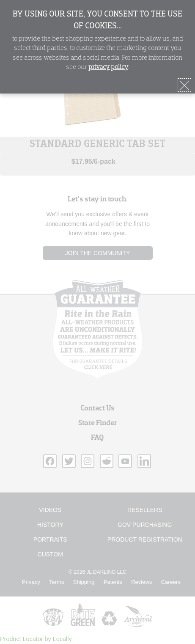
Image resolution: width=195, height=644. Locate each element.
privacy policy (108, 67)
